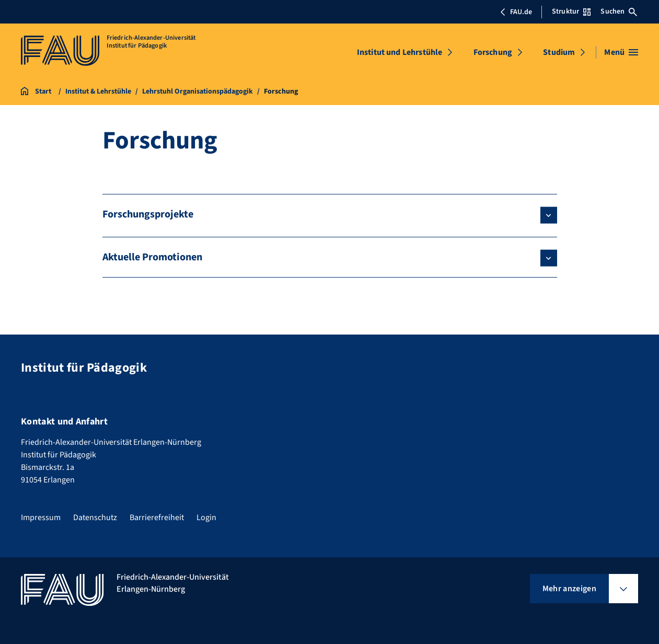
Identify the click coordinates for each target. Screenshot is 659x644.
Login (206, 517)
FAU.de (516, 12)
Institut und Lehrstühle (400, 52)
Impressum (41, 517)
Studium (559, 52)
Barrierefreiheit (157, 517)
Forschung (493, 52)
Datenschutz (95, 517)
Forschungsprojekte (148, 214)
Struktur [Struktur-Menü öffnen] (571, 11)
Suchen (619, 11)
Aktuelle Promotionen (152, 257)
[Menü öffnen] (621, 52)
